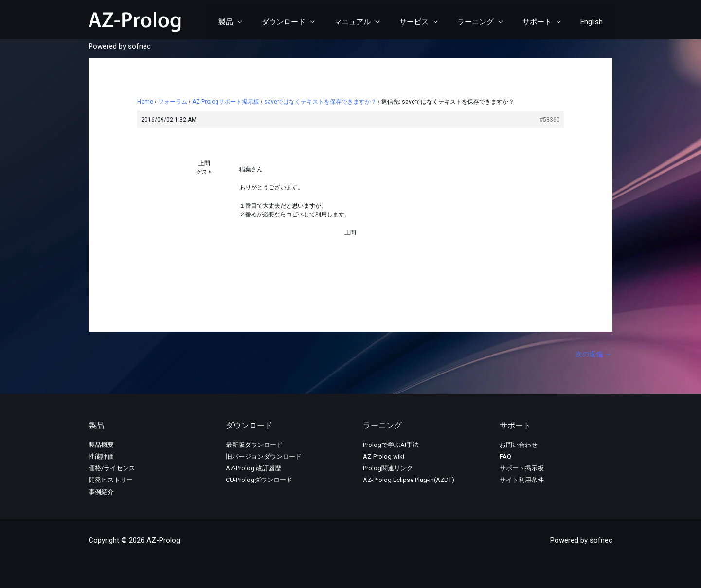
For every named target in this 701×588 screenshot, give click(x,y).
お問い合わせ (519, 445)
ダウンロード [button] (310, 22)
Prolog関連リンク (388, 469)
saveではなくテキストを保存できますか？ (320, 102)
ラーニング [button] (488, 22)
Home (145, 102)
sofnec (139, 46)
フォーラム (173, 102)
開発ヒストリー (111, 481)
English (594, 22)
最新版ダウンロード (254, 445)
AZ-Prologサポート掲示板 (226, 102)
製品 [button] (257, 22)
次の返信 (592, 355)
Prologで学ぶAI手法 (391, 445)
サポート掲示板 (522, 469)
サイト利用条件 (522, 481)
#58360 (550, 120)
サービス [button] (431, 22)
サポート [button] (544, 22)
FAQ (505, 457)
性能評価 (101, 457)
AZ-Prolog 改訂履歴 (253, 469)
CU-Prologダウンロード (259, 481)
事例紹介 (101, 492)
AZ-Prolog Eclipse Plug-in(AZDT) (409, 481)
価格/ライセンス (112, 469)
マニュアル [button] (374, 22)
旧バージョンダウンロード (264, 457)
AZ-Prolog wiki (384, 457)
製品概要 (101, 445)
